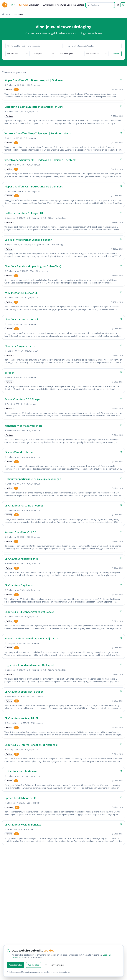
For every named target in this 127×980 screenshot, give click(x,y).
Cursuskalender (49, 5)
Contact (80, 5)
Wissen (116, 54)
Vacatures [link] (19, 14)
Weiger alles (34, 965)
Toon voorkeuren (55, 965)
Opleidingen (35, 5)
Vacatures (62, 5)
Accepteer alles (16, 965)
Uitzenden (71, 5)
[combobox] (18, 54)
